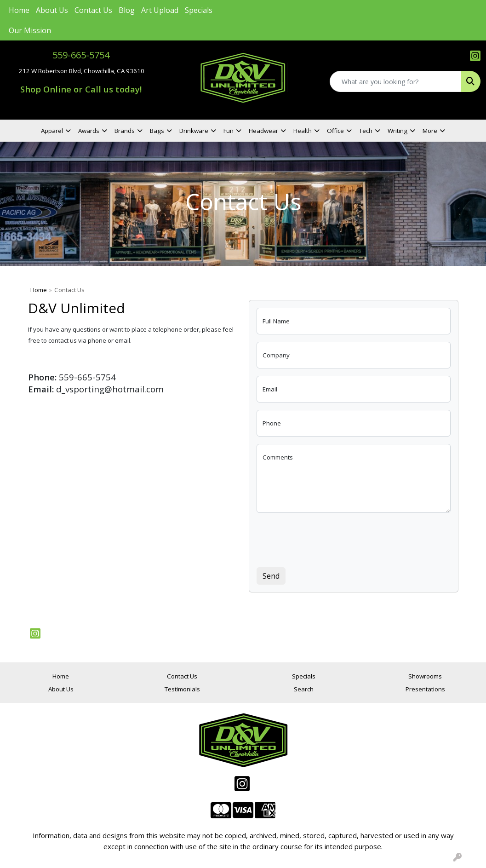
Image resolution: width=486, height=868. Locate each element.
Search (304, 689)
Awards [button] (89, 131)
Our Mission (30, 30)
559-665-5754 (81, 55)
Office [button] (335, 131)
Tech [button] (366, 131)
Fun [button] (229, 131)
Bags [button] (157, 131)
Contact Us (93, 10)
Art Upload (160, 10)
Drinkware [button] (194, 131)
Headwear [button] (263, 131)
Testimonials (182, 689)
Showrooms (425, 676)
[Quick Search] (395, 81)
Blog (127, 10)
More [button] (430, 131)
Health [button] (303, 131)
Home (19, 10)
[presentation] (326, 538)
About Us (52, 10)
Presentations (425, 689)
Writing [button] (397, 131)
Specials (199, 10)
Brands (125, 131)
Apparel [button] (52, 131)
